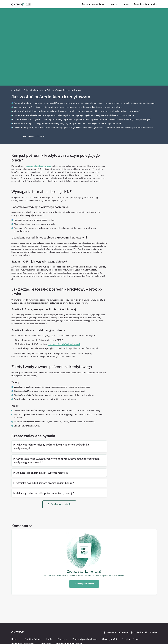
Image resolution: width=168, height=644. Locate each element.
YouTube (151, 632)
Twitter (123, 632)
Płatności (62, 639)
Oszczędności (110, 639)
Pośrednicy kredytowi (144, 4)
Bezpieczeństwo (131, 639)
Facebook (110, 632)
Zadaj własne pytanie (59, 504)
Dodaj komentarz (84, 584)
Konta (126, 4)
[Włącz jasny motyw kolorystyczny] (28, 4)
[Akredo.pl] (18, 4)
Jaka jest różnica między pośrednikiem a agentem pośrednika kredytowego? (51, 446)
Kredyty (114, 4)
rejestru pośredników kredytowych (64, 344)
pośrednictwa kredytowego (39, 166)
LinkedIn (137, 632)
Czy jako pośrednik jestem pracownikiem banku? (45, 483)
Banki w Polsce (33, 639)
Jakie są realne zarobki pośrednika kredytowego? (46, 493)
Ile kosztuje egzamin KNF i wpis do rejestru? (42, 473)
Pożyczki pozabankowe (93, 4)
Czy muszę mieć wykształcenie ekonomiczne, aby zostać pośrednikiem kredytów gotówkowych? (57, 460)
